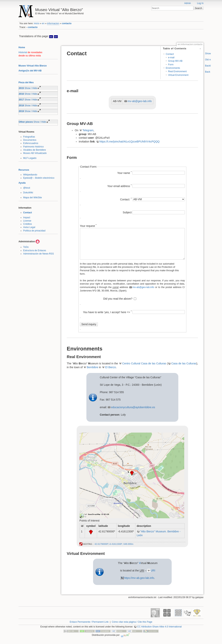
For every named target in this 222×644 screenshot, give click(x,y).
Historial (23, 52)
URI (153, 570)
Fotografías (29, 137)
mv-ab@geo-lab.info (140, 101)
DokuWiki (28, 193)
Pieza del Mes (26, 82)
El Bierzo (111, 367)
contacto (67, 23)
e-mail (171, 58)
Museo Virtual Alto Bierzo (33, 66)
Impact (27, 218)
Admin (188, 3)
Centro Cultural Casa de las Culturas (144, 363)
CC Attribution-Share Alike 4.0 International (159, 627)
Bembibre (92, 367)
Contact (28, 213)
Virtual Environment (178, 75)
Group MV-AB (175, 61)
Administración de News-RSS (39, 254)
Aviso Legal (29, 227)
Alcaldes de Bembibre (35, 150)
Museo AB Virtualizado (35, 153)
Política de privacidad (34, 231)
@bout (27, 188)
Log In (200, 3)
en (43, 23)
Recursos (24, 170)
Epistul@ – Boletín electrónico (39, 178)
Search (198, 8)
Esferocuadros (31, 143)
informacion (53, 23)
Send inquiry (89, 324)
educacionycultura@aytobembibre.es (133, 407)
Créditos (28, 224)
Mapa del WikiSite (33, 198)
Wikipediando (30, 175)
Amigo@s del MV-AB (30, 71)
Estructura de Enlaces (35, 250)
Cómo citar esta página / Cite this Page (132, 622)
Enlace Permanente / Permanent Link (89, 622)
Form (171, 65)
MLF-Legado (30, 158)
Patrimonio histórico (34, 147)
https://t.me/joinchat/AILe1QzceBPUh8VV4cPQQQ (129, 142)
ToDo (26, 247)
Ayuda (22, 183)
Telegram (88, 130)
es (51, 37)
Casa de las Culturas (184, 363)
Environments (173, 68)
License (27, 221)
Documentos (30, 140)
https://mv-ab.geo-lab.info (139, 578)
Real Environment (177, 71)
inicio (37, 23)
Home (22, 47)
